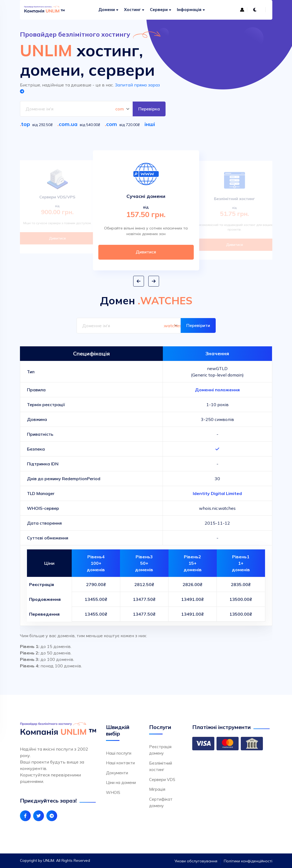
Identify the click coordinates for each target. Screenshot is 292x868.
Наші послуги (119, 753)
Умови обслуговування (196, 861)
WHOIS (113, 792)
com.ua (68, 124)
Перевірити (198, 326)
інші (150, 124)
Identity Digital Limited (217, 493)
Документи (117, 773)
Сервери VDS (162, 780)
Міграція (157, 789)
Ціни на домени (121, 783)
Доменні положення (217, 390)
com (112, 124)
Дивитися (57, 238)
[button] (139, 281)
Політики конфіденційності (248, 861)
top (25, 124)
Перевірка (149, 109)
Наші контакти (120, 763)
